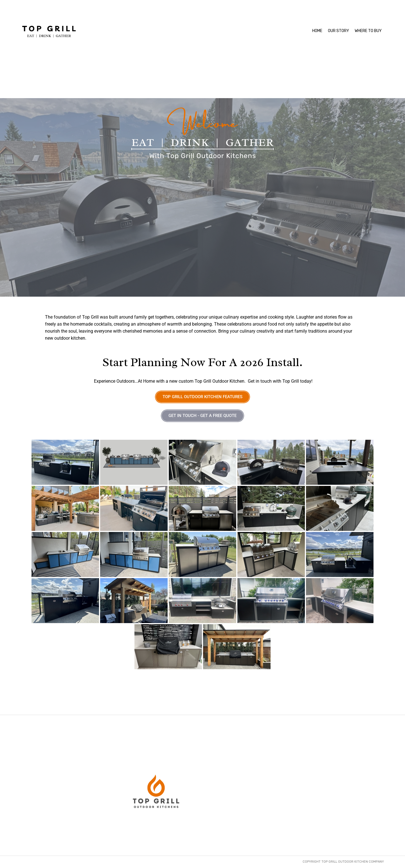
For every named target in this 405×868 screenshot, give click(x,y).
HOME (317, 31)
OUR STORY (338, 31)
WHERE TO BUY (368, 31)
